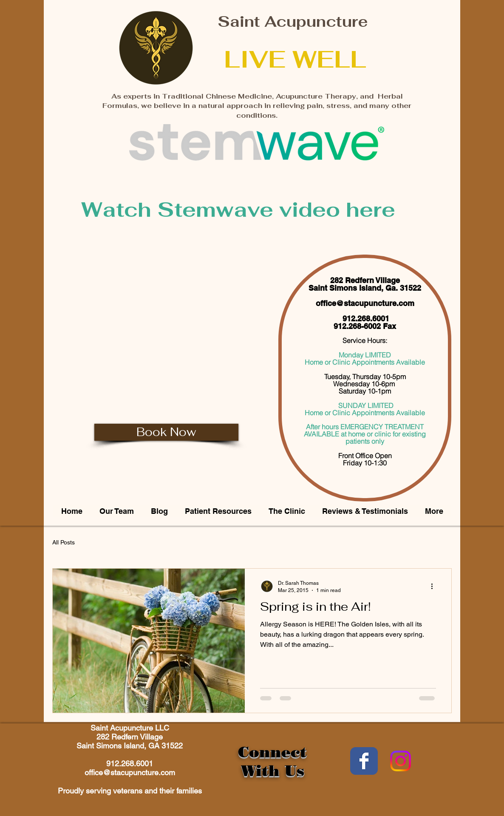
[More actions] (435, 586)
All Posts (64, 542)
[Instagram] (401, 761)
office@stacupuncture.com (365, 303)
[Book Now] (166, 432)
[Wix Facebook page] (364, 761)
